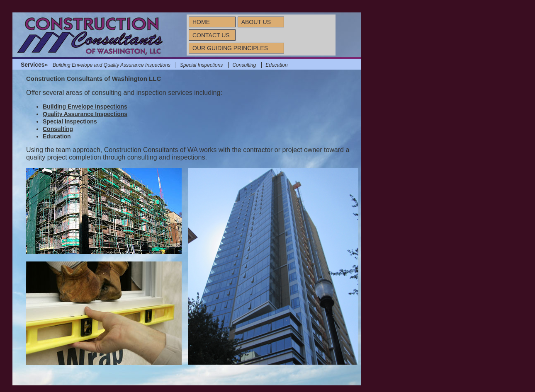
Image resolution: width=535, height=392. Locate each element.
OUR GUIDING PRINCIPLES (230, 48)
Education (276, 65)
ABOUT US (256, 22)
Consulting (244, 65)
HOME (201, 22)
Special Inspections (201, 65)
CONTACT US (211, 35)
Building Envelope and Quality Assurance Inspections (112, 65)
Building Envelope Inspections (85, 106)
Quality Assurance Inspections (85, 114)
